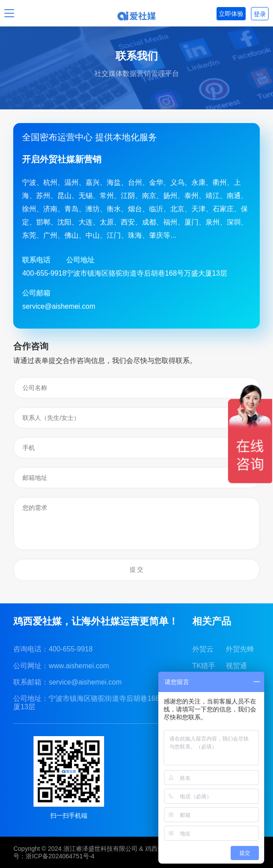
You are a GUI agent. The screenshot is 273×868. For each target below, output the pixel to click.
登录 (260, 14)
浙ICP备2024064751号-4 (60, 856)
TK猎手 (204, 666)
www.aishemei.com (79, 666)
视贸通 (236, 666)
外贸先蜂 (240, 649)
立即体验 (231, 14)
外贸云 (203, 649)
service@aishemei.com (85, 682)
